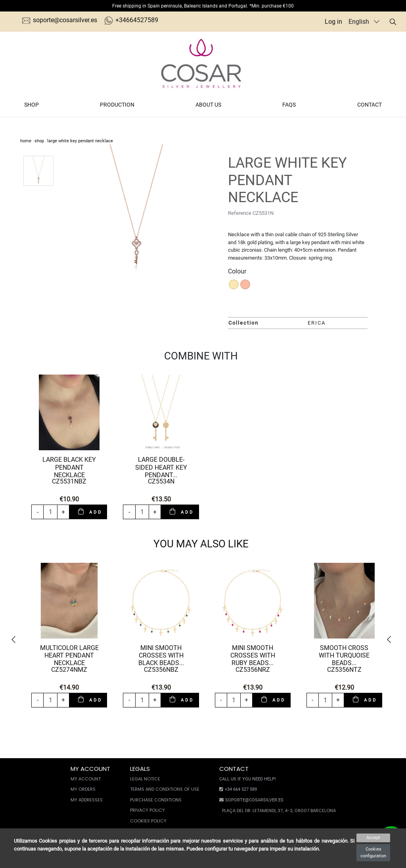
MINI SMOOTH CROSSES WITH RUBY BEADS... (253, 655)
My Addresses (87, 800)
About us (208, 105)
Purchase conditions (156, 800)
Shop (32, 105)
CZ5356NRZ (253, 670)
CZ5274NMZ (69, 670)
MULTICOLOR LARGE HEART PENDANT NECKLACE (69, 655)
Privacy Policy (147, 810)
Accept (373, 838)
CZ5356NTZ (344, 670)
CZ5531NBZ (69, 481)
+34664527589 (131, 20)
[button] (16, 640)
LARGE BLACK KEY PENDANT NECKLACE (69, 467)
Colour (237, 271)
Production (117, 105)
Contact (370, 105)
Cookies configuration (373, 853)
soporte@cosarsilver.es (60, 20)
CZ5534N (161, 481)
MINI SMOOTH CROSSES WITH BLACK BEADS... (161, 655)
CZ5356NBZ (161, 670)
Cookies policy (148, 821)
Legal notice (145, 779)
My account (86, 779)
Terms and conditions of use (165, 789)
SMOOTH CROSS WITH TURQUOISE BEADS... (344, 655)
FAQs (289, 105)
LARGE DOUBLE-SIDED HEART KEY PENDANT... (161, 467)
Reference (240, 213)
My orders (83, 789)
